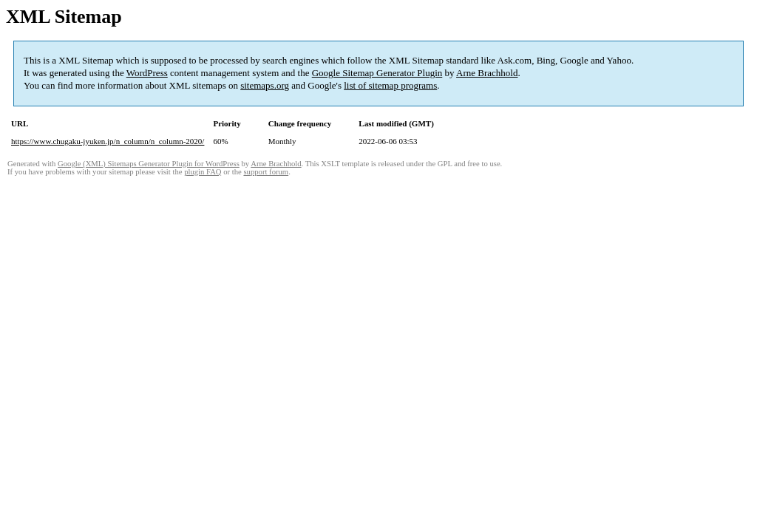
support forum (266, 172)
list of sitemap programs (390, 85)
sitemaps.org (265, 85)
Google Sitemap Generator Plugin (377, 73)
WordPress (147, 73)
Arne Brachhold (487, 73)
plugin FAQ (203, 172)
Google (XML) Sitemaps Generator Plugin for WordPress (149, 164)
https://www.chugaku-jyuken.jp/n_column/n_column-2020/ (108, 141)
